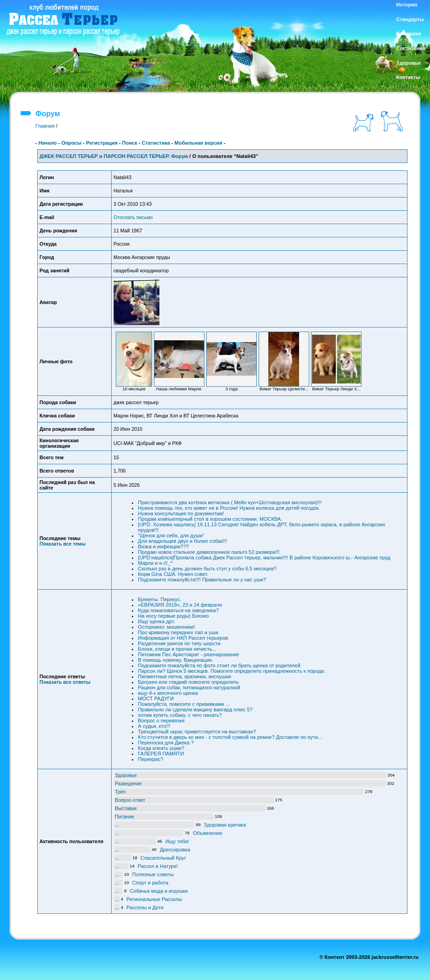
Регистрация (102, 143)
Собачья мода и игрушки (159, 891)
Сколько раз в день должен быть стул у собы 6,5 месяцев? (207, 569)
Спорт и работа (150, 883)
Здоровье (126, 775)
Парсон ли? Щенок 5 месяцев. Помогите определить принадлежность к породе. (232, 671)
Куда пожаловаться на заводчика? (178, 610)
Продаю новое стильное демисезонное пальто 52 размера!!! (209, 552)
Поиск (130, 143)
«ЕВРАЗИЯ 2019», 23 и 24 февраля (180, 605)
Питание (124, 817)
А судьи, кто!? (154, 726)
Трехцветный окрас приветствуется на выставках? (197, 732)
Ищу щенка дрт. (156, 621)
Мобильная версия (198, 143)
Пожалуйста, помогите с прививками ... (184, 704)
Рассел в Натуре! (158, 866)
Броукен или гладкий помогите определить (188, 682)
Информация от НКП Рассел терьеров (183, 638)
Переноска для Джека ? (166, 743)
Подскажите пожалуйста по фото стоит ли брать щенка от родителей (219, 665)
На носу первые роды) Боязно (173, 616)
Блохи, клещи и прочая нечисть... (177, 649)
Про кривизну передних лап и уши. (178, 632)
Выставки (126, 808)
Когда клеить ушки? (161, 748)
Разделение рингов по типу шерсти (179, 643)
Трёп (120, 792)
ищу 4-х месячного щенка (168, 693)
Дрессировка (175, 850)
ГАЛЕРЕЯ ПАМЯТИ (161, 754)
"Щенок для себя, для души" (171, 535)
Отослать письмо (133, 217)
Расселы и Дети (145, 907)
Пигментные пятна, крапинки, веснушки (184, 676)
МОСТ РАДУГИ (156, 698)
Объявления (208, 833)
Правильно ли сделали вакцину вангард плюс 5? (195, 710)
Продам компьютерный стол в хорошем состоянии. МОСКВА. (210, 519)
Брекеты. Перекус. (159, 599)
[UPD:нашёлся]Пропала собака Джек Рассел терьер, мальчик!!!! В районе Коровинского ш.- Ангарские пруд (264, 558)
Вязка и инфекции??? (163, 546)
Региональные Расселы (154, 899)
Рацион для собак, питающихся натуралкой (189, 687)
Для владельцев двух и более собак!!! (182, 541)
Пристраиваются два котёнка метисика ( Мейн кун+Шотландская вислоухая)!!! (230, 502)
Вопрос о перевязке (161, 721)
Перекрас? (150, 759)
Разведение (128, 783)
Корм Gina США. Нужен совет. (173, 574)
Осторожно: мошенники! (166, 627)
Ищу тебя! (177, 841)
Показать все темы (62, 544)
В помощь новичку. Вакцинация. (175, 660)
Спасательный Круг (163, 858)
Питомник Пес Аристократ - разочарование (188, 654)
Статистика (156, 143)
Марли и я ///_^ (155, 563)
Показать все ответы (65, 682)
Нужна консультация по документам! (181, 513)
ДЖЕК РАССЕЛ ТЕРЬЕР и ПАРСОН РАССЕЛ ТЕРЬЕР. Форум (114, 156)
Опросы (71, 143)
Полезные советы (153, 874)
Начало (48, 143)
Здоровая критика (225, 825)
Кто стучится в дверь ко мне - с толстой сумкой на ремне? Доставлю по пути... (230, 737)
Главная (45, 126)
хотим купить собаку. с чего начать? (180, 715)
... (117, 825)
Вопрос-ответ (130, 800)
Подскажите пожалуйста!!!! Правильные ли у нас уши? (202, 580)
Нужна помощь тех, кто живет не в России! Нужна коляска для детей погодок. (229, 508)
